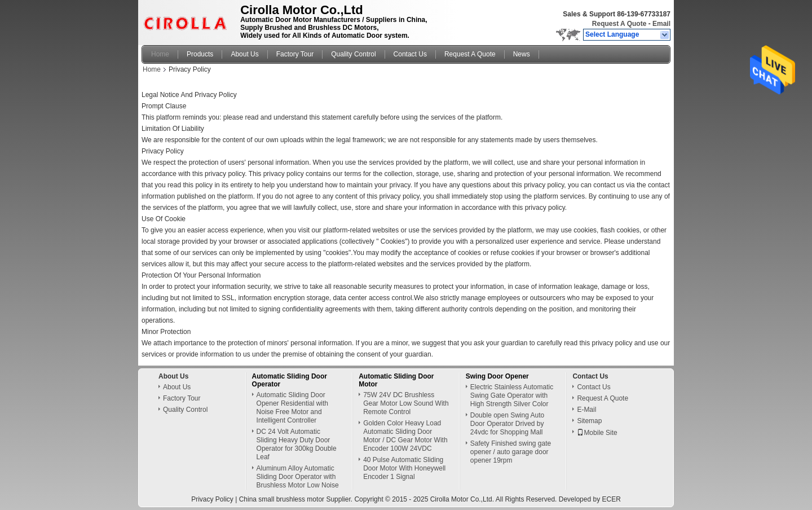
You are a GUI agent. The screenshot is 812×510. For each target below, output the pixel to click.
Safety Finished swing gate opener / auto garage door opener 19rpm (511, 452)
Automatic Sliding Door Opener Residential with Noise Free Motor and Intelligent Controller (292, 408)
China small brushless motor (282, 499)
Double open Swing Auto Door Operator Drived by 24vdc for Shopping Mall (507, 424)
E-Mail (586, 410)
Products (200, 54)
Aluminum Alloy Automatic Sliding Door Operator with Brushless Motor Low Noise (298, 477)
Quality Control (353, 54)
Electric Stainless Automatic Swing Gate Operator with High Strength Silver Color (512, 395)
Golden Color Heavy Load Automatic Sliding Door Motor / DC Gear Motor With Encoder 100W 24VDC (405, 436)
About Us (244, 54)
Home (160, 54)
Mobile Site (597, 433)
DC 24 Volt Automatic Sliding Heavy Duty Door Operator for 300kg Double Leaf (297, 444)
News (522, 54)
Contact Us (410, 54)
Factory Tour (295, 54)
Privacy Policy (212, 499)
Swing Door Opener (497, 376)
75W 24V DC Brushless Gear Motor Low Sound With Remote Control (406, 403)
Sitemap (589, 421)
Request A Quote (619, 24)
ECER (611, 499)
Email (661, 24)
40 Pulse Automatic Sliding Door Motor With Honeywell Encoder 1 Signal (404, 468)
